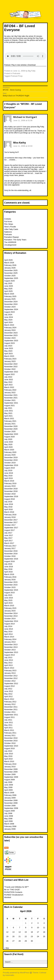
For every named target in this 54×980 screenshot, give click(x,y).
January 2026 (10, 268)
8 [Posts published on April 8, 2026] (26, 928)
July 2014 (8, 626)
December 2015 (11, 582)
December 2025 (11, 270)
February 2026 (10, 265)
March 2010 (9, 761)
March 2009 (9, 793)
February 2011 (10, 733)
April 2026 (8, 260)
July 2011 (8, 720)
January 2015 (10, 611)
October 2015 (10, 587)
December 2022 (11, 364)
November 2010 (11, 741)
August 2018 (9, 499)
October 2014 (10, 619)
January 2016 (10, 580)
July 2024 (8, 315)
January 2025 (10, 299)
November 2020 (11, 429)
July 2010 (8, 751)
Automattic (10, 975)
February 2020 (10, 452)
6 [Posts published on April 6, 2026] (13, 928)
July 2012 (8, 689)
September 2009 (11, 777)
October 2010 (10, 743)
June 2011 (9, 722)
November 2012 (11, 678)
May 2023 (8, 351)
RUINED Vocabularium (14, 895)
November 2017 (11, 522)
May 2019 (8, 476)
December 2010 (11, 738)
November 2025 (11, 273)
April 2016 (8, 572)
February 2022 (10, 390)
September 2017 (11, 528)
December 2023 (11, 333)
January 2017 (10, 548)
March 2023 (9, 356)
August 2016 (9, 561)
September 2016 (11, 559)
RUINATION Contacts (13, 892)
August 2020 (9, 437)
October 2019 (10, 463)
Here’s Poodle (10, 227)
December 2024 (11, 302)
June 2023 (9, 348)
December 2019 (11, 457)
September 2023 (11, 341)
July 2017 (8, 533)
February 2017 (10, 546)
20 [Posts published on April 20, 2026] (13, 936)
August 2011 (9, 717)
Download (32, 65)
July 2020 (8, 439)
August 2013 (9, 655)
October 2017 (10, 525)
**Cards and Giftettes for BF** (16, 887)
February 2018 (10, 515)
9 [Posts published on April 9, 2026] (32, 928)
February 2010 (10, 764)
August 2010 (9, 748)
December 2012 (11, 676)
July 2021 (8, 408)
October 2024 (10, 307)
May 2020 (8, 444)
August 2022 (9, 374)
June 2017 (9, 535)
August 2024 (9, 312)
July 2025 (8, 283)
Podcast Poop (17, 76)
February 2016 (10, 577)
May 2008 (8, 819)
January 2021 (10, 424)
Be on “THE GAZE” (12, 890)
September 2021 (11, 403)
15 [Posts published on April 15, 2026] (26, 932)
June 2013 (9, 660)
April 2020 (8, 447)
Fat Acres (8, 221)
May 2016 (8, 569)
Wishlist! (8, 897)
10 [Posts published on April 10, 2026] (38, 928)
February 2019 (10, 483)
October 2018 (10, 494)
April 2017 (8, 541)
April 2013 (8, 665)
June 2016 (9, 567)
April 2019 (8, 478)
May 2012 (8, 694)
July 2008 (8, 813)
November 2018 (11, 491)
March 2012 (9, 699)
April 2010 (8, 759)
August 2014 (9, 624)
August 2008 (9, 811)
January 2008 (10, 829)
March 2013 (9, 668)
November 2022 (11, 367)
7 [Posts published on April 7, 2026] (20, 928)
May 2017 (8, 538)
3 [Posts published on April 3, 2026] (38, 923)
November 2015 (11, 585)
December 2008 (11, 800)
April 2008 (8, 821)
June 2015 (9, 598)
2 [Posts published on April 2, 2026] (32, 923)
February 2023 (10, 359)
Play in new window (19, 65)
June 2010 (9, 754)
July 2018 (8, 502)
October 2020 (10, 431)
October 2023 (10, 338)
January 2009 (10, 798)
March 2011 (9, 730)
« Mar (7, 948)
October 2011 (10, 712)
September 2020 (11, 434)
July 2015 (8, 595)
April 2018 (8, 509)
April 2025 (8, 291)
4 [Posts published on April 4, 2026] (44, 923)
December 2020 (11, 426)
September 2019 (11, 465)
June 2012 (9, 691)
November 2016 (11, 554)
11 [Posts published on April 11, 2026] (44, 928)
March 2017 (9, 543)
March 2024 (9, 325)
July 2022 (8, 377)
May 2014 (8, 632)
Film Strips (9, 224)
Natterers (8, 232)
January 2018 (10, 517)
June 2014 (9, 629)
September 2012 (11, 683)
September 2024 (11, 309)
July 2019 (8, 470)
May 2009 (8, 787)
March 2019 (9, 481)
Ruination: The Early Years (15, 240)
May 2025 (8, 289)
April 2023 (8, 354)
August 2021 (9, 405)
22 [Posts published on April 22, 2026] (26, 936)
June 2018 (9, 504)
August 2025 (9, 281)
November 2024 (11, 304)
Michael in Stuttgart (25, 117)
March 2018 (9, 512)
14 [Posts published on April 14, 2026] (20, 932)
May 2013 (8, 663)
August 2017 (9, 530)
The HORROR (10, 242)
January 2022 (10, 393)
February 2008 (10, 826)
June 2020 (9, 442)
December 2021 (11, 395)
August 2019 (9, 468)
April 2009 (8, 790)
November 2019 (11, 460)
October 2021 (10, 400)
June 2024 (9, 317)
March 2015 (9, 606)
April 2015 (8, 603)
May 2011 (8, 725)
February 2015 (10, 608)
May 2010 (8, 756)
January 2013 (10, 673)
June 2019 (9, 473)
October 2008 (10, 806)
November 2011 (11, 709)
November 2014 (11, 616)
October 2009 (10, 774)
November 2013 (11, 647)
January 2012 (10, 704)
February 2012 (10, 702)
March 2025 (9, 294)
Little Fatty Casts (11, 229)
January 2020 (10, 455)
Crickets (8, 219)
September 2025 (11, 278)
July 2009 (8, 782)
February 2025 (10, 296)
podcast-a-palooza (16, 42)
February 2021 (10, 421)
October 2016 (10, 556)
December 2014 (11, 613)
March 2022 (9, 387)
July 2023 (8, 346)
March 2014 (9, 637)
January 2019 (10, 486)
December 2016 (11, 551)
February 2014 (10, 639)
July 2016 (8, 564)
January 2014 (10, 642)
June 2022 (9, 380)
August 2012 (9, 686)
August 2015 (9, 593)
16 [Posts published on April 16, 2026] (32, 932)
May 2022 (8, 382)
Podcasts (16, 73)
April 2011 (8, 728)
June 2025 (9, 286)
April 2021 (8, 416)
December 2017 (11, 520)
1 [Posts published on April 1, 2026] (26, 923)
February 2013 (10, 670)
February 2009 (10, 795)
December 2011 (11, 707)
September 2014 (11, 621)
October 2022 (10, 369)
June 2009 (9, 785)
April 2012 (8, 696)
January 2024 (10, 330)
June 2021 (9, 411)
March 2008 (9, 824)
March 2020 (9, 450)
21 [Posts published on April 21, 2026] (20, 936)
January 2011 (10, 735)
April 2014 (8, 634)
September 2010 (11, 746)
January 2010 (10, 767)
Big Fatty (32, 71)
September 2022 (11, 372)
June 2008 (9, 816)
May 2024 (8, 320)
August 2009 (9, 780)
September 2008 (11, 808)
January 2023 (10, 361)
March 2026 (9, 263)
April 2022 (8, 385)
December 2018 (11, 489)
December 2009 (11, 769)
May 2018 (8, 507)
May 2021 (8, 413)
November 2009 (11, 772)
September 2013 (11, 652)
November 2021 (11, 398)
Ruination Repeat (11, 237)
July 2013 (8, 657)
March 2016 (9, 574)
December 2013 (11, 645)
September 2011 (11, 715)
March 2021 (9, 418)
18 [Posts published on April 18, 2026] (44, 932)
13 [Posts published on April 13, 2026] (13, 932)
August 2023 (9, 343)
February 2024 (10, 328)
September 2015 (11, 590)
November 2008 (11, 803)
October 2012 (10, 681)
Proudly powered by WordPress (16, 973)
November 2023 (11, 335)
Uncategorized (10, 245)
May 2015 (8, 600)
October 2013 (10, 650)
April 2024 (8, 322)
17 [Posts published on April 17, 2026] (38, 932)
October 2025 (10, 276)
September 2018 (11, 496)
